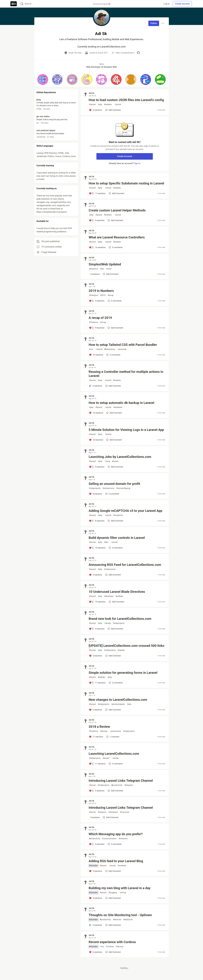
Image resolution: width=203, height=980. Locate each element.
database (118, 407)
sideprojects (95, 488)
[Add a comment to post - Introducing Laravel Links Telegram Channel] (97, 791)
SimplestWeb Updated (105, 264)
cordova (110, 947)
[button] (43, 79)
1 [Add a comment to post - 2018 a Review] (112, 737)
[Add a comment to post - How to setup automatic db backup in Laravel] (96, 413)
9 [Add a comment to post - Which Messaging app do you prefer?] (114, 844)
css (91, 349)
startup (115, 758)
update (121, 650)
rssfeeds (122, 866)
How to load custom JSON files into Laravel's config (126, 100)
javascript (122, 349)
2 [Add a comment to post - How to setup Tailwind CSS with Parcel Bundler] (113, 355)
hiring (107, 461)
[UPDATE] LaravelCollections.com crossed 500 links (127, 646)
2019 (103, 295)
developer (109, 596)
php (100, 104)
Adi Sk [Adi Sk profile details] (92, 93)
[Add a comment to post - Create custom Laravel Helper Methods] (97, 220)
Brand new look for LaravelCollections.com (120, 619)
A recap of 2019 (100, 318)
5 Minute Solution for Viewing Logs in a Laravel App (126, 430)
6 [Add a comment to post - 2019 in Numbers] (114, 301)
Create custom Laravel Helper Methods (117, 210)
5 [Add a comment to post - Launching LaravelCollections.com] (115, 764)
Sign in (137, 163)
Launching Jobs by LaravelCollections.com (120, 457)
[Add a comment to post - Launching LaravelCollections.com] (97, 764)
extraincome (108, 488)
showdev (93, 866)
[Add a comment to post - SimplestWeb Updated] (94, 274)
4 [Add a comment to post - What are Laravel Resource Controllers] (115, 247)
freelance (94, 269)
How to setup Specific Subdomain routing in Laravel (126, 183)
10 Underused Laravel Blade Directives (117, 592)
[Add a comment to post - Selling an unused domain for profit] (96, 494)
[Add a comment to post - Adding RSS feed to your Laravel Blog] (96, 871)
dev (102, 269)
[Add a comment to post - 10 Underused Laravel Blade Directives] (97, 602)
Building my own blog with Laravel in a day (120, 888)
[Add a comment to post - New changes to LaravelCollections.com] (96, 710)
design (108, 623)
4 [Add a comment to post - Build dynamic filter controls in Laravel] (115, 548)
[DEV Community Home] (14, 4)
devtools (117, 920)
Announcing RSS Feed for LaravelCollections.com (125, 565)
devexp (104, 731)
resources (125, 812)
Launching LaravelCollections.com (114, 754)
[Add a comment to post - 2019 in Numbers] (97, 301)
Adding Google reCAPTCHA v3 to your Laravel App (126, 511)
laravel (92, 104)
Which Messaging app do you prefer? (116, 834)
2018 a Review (99, 727)
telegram (129, 785)
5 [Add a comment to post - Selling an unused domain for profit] (112, 494)
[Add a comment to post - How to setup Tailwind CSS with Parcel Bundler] (96, 355)
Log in (167, 4)
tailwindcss (110, 349)
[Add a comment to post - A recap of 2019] (97, 328)
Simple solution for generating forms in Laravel (123, 673)
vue (102, 947)
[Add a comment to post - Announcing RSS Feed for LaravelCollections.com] (96, 575)
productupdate (118, 704)
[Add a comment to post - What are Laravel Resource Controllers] (97, 247)
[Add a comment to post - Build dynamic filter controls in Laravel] (97, 548)
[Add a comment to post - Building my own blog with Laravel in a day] (96, 898)
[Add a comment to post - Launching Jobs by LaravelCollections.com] (97, 467)
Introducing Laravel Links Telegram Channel (121, 781)
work (109, 269)
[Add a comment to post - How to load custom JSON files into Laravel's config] (96, 110)
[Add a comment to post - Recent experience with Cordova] (96, 952)
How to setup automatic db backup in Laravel (121, 403)
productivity (117, 785)
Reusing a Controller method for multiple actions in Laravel (126, 374)
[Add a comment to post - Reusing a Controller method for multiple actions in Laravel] (96, 386)
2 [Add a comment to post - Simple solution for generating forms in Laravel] (115, 683)
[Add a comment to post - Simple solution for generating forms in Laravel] (97, 683)
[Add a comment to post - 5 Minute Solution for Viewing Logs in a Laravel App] (96, 440)
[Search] (22, 4)
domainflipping (123, 488)
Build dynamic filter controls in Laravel (117, 538)
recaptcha (118, 515)
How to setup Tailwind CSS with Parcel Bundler (123, 345)
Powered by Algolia (102, 4)
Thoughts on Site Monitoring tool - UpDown (120, 915)
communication (109, 839)
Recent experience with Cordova (112, 942)
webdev (108, 104)
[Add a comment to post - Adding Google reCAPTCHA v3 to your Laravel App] (97, 521)
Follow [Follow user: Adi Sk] (154, 23)
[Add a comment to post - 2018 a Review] (96, 737)
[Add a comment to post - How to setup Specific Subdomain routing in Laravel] (97, 193)
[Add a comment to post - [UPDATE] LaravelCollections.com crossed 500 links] (96, 656)
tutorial (118, 104)
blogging (113, 893)
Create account (182, 4)
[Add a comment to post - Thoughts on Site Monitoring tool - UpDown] (96, 925)
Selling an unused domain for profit (114, 484)
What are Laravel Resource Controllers (117, 237)
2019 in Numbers (101, 291)
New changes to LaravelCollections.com (118, 700)
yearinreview (115, 731)
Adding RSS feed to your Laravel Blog (116, 861)
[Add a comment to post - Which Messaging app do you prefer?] (97, 844)
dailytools (128, 920)
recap (110, 295)
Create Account (125, 156)
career (115, 461)
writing (123, 893)
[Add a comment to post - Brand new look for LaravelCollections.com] (97, 629)
